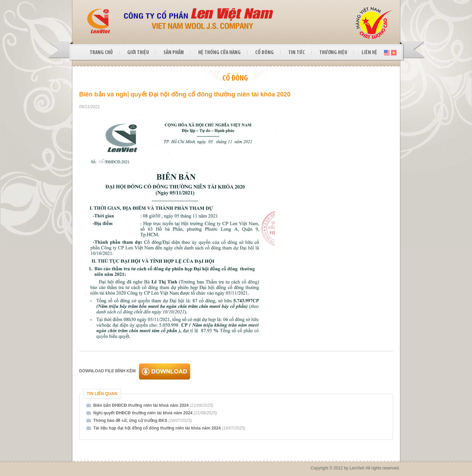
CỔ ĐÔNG (264, 53)
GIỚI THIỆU (138, 53)
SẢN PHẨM (174, 53)
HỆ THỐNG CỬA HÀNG (219, 53)
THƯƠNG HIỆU (333, 53)
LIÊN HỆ (369, 53)
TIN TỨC (297, 53)
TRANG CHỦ (101, 53)
